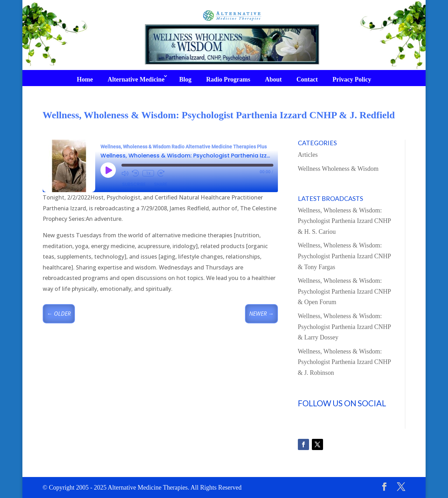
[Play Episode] (108, 170)
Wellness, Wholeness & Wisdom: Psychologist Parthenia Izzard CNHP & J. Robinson (344, 362)
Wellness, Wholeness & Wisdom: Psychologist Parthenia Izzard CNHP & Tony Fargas (344, 256)
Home (85, 79)
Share (161, 184)
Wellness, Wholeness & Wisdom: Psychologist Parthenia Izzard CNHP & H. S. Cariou (344, 221)
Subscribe (134, 184)
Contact (307, 79)
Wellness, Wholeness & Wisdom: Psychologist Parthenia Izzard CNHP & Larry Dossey (344, 327)
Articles (308, 155)
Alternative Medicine (136, 79)
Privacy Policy (352, 79)
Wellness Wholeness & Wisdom (338, 169)
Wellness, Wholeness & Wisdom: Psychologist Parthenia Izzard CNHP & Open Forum (344, 291)
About (273, 79)
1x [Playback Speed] (148, 173)
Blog (185, 79)
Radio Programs (228, 79)
